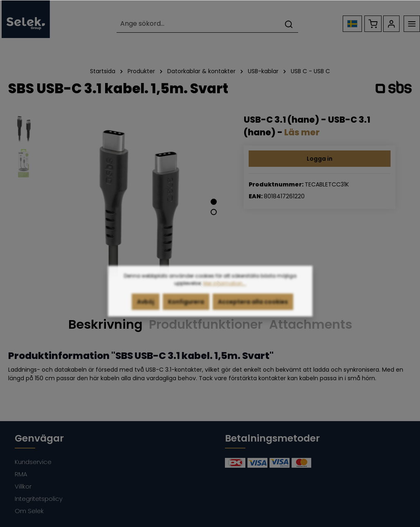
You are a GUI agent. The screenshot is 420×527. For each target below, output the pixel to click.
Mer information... (225, 288)
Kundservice (33, 462)
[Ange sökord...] (198, 24)
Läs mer (302, 132)
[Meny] (412, 24)
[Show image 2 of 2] (214, 212)
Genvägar (39, 438)
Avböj (146, 307)
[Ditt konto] (391, 24)
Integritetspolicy (39, 499)
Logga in (320, 159)
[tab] (105, 325)
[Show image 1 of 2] (214, 202)
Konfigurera (186, 307)
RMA (21, 474)
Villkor (23, 486)
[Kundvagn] (373, 24)
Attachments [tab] (311, 324)
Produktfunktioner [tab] (206, 324)
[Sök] (289, 24)
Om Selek (29, 511)
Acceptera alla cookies (253, 307)
